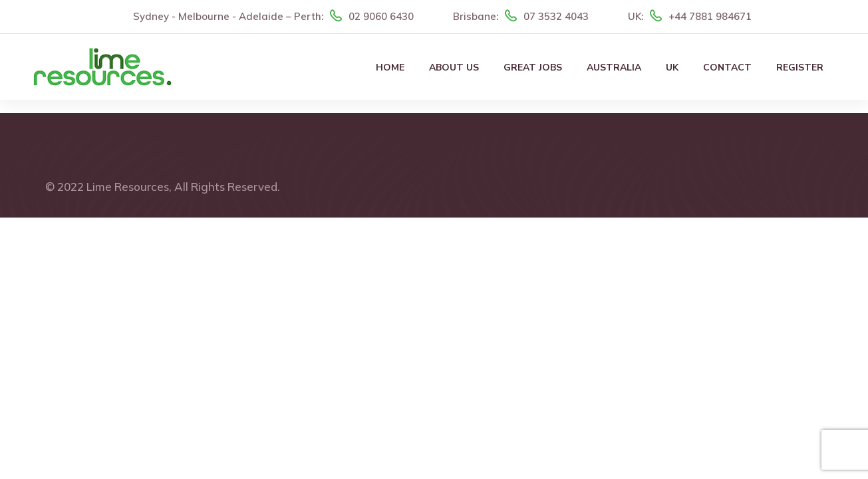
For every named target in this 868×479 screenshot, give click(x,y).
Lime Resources (128, 187)
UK (672, 68)
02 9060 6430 (381, 16)
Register (800, 68)
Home (390, 68)
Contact (727, 68)
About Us (454, 68)
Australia (614, 68)
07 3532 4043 (556, 16)
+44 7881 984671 (710, 16)
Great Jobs (533, 68)
